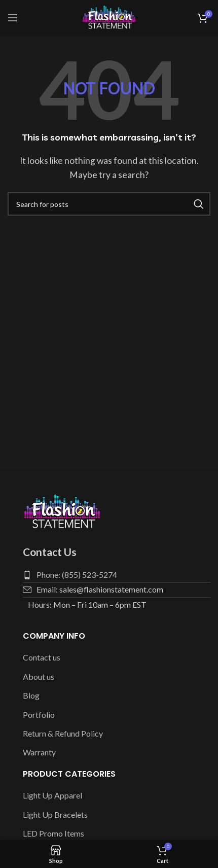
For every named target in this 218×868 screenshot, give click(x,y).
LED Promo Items (53, 833)
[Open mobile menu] (13, 18)
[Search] (109, 204)
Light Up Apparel (52, 795)
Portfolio (39, 715)
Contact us (42, 657)
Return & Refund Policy (63, 733)
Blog (31, 695)
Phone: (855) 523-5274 (77, 575)
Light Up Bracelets (55, 814)
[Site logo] (109, 16)
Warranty (39, 752)
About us (39, 676)
